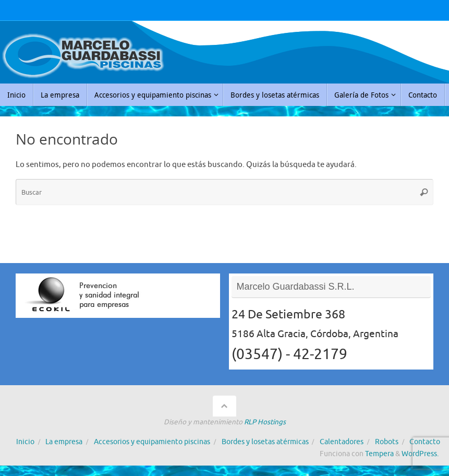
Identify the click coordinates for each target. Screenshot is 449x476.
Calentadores (342, 442)
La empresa (64, 442)
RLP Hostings (265, 422)
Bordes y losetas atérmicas (265, 442)
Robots (387, 442)
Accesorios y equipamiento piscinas (152, 442)
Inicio (25, 442)
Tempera (379, 454)
